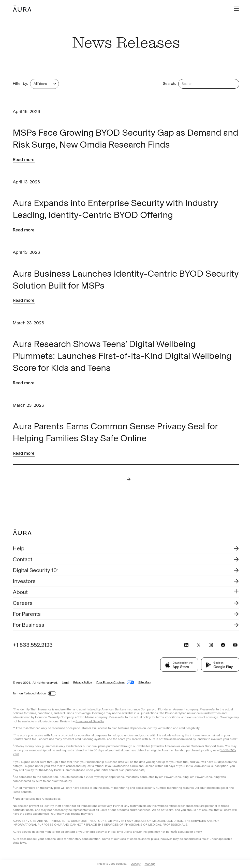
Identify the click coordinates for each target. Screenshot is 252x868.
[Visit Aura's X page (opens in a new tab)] (199, 646)
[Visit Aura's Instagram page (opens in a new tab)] (211, 646)
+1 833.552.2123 (33, 645)
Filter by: (20, 83)
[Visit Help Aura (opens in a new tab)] (126, 549)
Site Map (144, 683)
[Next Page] (129, 479)
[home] (22, 9)
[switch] (52, 694)
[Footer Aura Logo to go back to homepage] (22, 533)
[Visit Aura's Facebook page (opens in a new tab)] (223, 646)
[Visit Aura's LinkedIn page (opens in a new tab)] (186, 646)
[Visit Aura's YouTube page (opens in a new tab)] (235, 646)
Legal (65, 683)
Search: (169, 83)
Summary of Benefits (90, 722)
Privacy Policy (83, 683)
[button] (236, 9)
